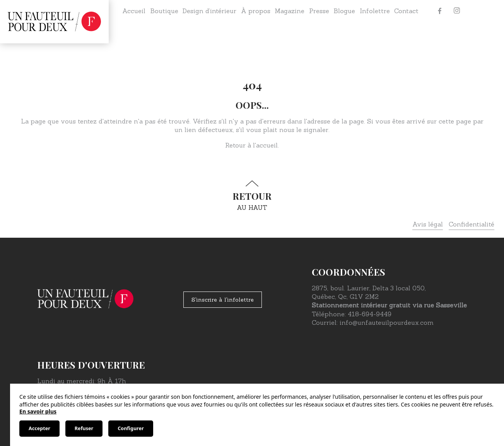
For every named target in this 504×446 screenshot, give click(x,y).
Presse (319, 11)
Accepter (39, 428)
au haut (252, 196)
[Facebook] (440, 11)
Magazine (290, 11)
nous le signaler (304, 130)
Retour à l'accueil (251, 145)
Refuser (84, 428)
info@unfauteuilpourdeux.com (387, 322)
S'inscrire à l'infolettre (223, 300)
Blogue (344, 11)
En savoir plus (38, 411)
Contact (406, 11)
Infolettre (375, 11)
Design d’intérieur (209, 11)
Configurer (131, 428)
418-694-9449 (370, 314)
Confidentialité (472, 224)
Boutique (164, 11)
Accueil (134, 11)
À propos (256, 11)
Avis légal (428, 224)
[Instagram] (457, 11)
